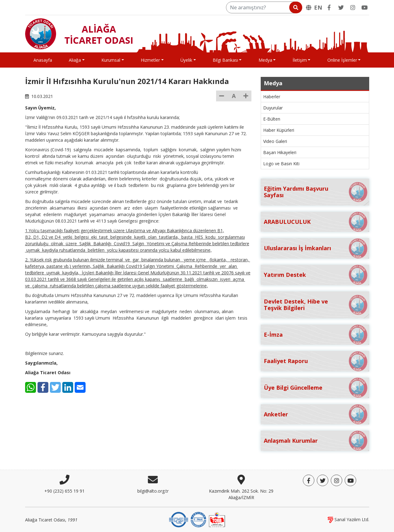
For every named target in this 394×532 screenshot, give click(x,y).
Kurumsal (111, 60)
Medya (265, 60)
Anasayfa (43, 60)
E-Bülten (272, 119)
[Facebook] (329, 7)
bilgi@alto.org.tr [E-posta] (153, 491)
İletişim (300, 60)
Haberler (272, 97)
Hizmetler (150, 60)
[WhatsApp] (31, 387)
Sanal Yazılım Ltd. (348, 519)
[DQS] (179, 519)
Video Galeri (275, 141)
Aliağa (75, 60)
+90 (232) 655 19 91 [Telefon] (64, 491)
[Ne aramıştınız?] (264, 7)
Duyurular (273, 108)
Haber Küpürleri (279, 130)
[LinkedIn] (68, 387)
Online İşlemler (342, 60)
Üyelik (186, 60)
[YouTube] (365, 7)
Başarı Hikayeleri (280, 152)
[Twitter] (341, 7)
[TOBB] (217, 519)
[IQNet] (198, 519)
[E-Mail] (80, 387)
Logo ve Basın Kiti (281, 164)
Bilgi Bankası (225, 60)
